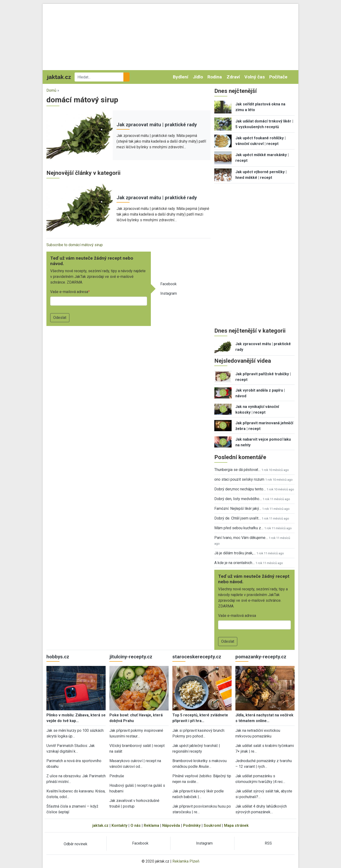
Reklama (151, 825)
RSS (268, 843)
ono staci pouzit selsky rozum (239, 479)
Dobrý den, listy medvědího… (238, 499)
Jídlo (198, 77)
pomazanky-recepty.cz (261, 657)
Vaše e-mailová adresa (69, 292)
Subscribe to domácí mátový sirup (75, 245)
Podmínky (192, 825)
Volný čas (255, 77)
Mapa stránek (236, 825)
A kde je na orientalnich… (234, 563)
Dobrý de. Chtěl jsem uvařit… (238, 518)
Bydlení (181, 77)
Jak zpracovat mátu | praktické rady (157, 125)
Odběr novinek (76, 844)
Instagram (169, 293)
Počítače (278, 77)
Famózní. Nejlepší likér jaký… (238, 509)
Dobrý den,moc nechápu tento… (240, 489)
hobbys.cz (58, 657)
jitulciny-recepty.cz (131, 657)
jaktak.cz (100, 825)
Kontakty (119, 825)
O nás (136, 825)
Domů (51, 90)
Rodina (215, 77)
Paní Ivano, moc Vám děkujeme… (241, 538)
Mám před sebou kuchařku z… (239, 528)
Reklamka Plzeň (186, 861)
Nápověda (171, 825)
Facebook (168, 284)
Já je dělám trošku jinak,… (235, 553)
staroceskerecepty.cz (197, 657)
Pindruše (117, 776)
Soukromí (212, 825)
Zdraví (233, 77)
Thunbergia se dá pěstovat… (237, 470)
